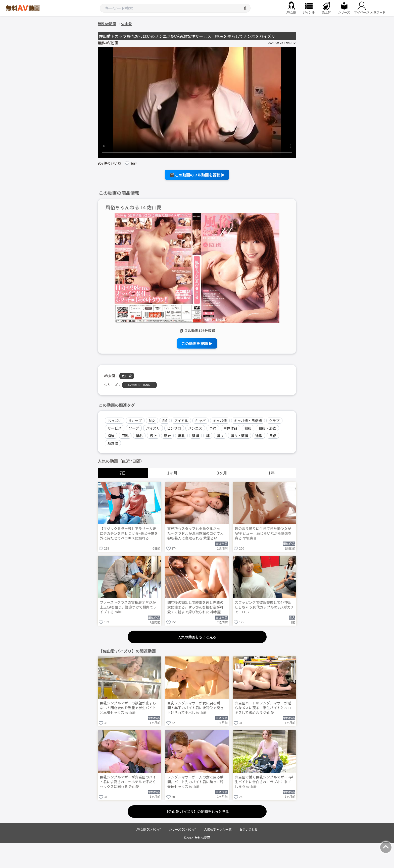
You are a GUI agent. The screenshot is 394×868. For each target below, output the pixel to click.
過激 (259, 436)
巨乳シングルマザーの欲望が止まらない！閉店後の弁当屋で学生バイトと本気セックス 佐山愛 (128, 708)
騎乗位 (113, 443)
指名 (139, 436)
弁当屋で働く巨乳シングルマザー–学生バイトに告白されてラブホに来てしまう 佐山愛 (264, 782)
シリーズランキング (183, 829)
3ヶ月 (222, 473)
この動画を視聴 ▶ (197, 343)
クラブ (274, 421)
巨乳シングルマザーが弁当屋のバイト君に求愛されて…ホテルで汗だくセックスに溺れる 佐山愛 (128, 782)
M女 (152, 421)
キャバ (201, 421)
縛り (220, 436)
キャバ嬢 (220, 421)
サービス (115, 428)
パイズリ (153, 428)
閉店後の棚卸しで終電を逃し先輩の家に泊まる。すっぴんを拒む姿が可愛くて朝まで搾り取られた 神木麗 (195, 607)
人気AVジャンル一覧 (218, 829)
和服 (248, 428)
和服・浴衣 (267, 428)
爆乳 (181, 436)
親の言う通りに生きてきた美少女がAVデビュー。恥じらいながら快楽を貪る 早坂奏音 (263, 533)
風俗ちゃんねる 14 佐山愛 (133, 207)
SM (165, 421)
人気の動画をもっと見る (197, 637)
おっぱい (115, 421)
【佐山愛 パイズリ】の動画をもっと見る (197, 812)
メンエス (195, 428)
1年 (272, 473)
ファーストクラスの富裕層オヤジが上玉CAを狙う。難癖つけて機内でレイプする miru (128, 607)
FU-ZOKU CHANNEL (139, 385)
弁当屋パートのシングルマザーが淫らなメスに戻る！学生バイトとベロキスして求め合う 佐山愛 (263, 708)
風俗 (273, 436)
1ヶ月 (172, 473)
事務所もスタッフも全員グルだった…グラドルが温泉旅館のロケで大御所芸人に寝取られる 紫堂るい (195, 533)
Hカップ (135, 421)
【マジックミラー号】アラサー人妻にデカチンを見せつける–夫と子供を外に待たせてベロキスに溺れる (129, 533)
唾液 (111, 436)
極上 (153, 436)
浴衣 (167, 436)
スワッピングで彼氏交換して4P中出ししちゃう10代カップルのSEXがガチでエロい (264, 607)
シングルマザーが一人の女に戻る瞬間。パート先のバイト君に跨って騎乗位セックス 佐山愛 (195, 782)
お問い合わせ (249, 829)
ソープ (134, 428)
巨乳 (125, 436)
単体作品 (230, 428)
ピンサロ (174, 428)
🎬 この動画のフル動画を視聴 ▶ (197, 175)
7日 (123, 473)
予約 (213, 428)
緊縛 (195, 436)
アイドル (181, 421)
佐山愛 (127, 376)
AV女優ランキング (149, 829)
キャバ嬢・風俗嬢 (248, 421)
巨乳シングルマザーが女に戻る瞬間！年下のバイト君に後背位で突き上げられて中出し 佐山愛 (195, 708)
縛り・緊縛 (239, 436)
